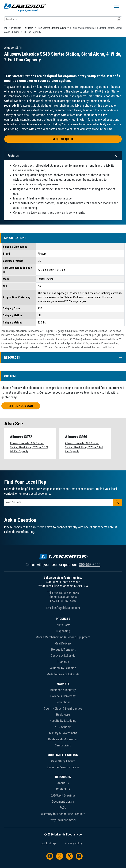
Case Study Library (63, 761)
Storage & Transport (63, 649)
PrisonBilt (63, 662)
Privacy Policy (74, 843)
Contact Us (63, 789)
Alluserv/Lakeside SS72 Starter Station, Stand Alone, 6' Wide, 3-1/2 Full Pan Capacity (29, 447)
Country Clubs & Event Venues (63, 708)
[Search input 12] (61, 19)
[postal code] (59, 502)
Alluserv (29, 28)
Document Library (63, 801)
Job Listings (49, 843)
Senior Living (63, 745)
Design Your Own (21, 406)
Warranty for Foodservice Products (63, 814)
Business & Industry (63, 690)
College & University (63, 696)
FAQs (63, 808)
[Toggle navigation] (117, 7)
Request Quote (63, 139)
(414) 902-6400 (68, 597)
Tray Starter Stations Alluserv (53, 28)
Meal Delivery (63, 643)
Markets (63, 684)
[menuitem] (63, 647)
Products (16, 28)
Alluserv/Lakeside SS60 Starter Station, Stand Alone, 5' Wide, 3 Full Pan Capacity (84, 447)
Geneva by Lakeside (63, 656)
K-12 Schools (63, 727)
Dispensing (63, 631)
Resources (63, 777)
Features (13, 156)
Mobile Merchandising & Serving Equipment (63, 637)
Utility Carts (63, 625)
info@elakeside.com (67, 608)
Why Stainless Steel (63, 820)
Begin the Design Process (63, 767)
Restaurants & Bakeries (63, 739)
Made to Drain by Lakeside (63, 674)
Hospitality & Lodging (63, 721)
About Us (63, 783)
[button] (119, 238)
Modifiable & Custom (63, 755)
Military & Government (63, 733)
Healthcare (63, 715)
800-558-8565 (90, 565)
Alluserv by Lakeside (63, 668)
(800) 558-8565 (69, 593)
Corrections (63, 702)
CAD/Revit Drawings (63, 795)
